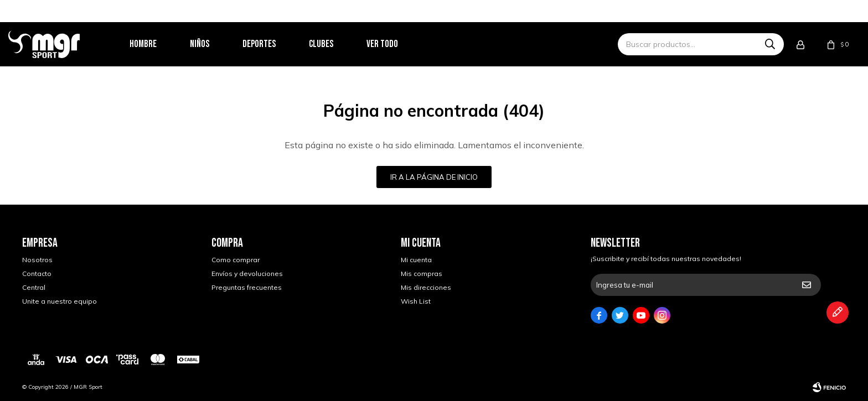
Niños (213, 44)
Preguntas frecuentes (247, 287)
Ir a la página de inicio (434, 177)
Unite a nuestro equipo (60, 301)
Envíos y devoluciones (247, 274)
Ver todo (396, 44)
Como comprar (236, 260)
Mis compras (422, 274)
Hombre (157, 44)
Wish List (416, 301)
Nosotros (37, 260)
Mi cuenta (416, 260)
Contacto (37, 274)
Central (34, 287)
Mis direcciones (426, 287)
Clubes (335, 44)
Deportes (273, 44)
